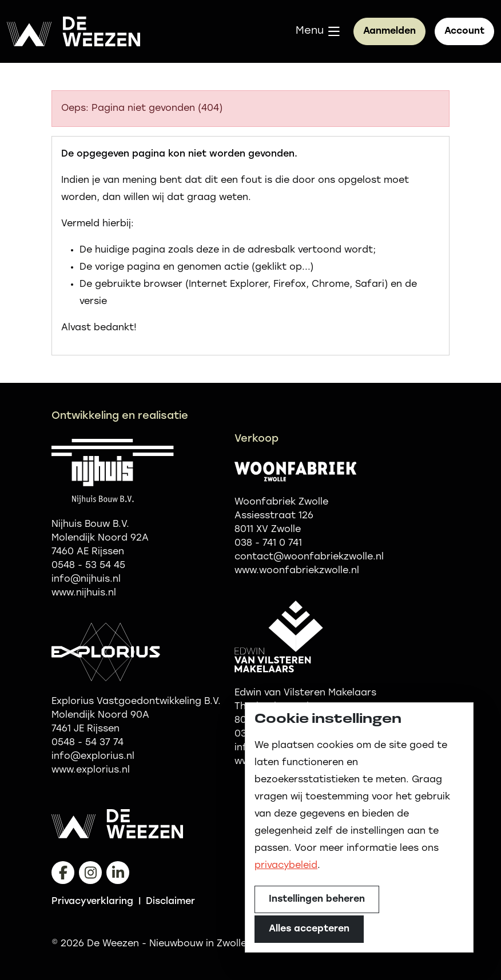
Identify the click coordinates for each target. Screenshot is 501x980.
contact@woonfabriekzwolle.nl (309, 557)
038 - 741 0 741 (268, 543)
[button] (318, 31)
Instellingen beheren (317, 899)
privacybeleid (286, 866)
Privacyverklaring (92, 902)
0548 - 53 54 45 (88, 566)
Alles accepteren (309, 929)
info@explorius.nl (93, 757)
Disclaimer (170, 902)
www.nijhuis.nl (84, 593)
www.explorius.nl (91, 770)
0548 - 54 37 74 (88, 743)
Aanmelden (389, 31)
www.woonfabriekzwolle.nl (297, 571)
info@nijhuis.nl (86, 579)
